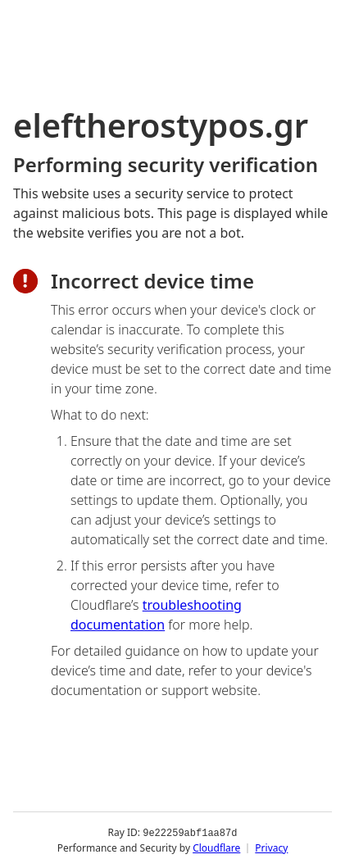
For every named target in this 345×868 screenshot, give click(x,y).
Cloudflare (216, 847)
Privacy (271, 847)
